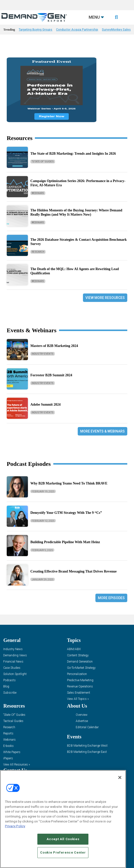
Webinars (38, 193)
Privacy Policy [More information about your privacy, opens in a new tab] (15, 826)
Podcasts (9, 680)
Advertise (82, 721)
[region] (63, 819)
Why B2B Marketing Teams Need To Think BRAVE (69, 483)
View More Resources (105, 298)
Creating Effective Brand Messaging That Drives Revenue (73, 571)
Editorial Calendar (87, 727)
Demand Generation (80, 662)
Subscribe (10, 693)
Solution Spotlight (15, 674)
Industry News (13, 649)
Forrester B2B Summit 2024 (51, 375)
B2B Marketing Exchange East (87, 752)
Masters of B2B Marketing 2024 (54, 346)
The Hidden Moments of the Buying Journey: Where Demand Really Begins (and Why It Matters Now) (76, 212)
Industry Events (43, 354)
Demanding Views (15, 655)
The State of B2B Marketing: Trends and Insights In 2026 (73, 154)
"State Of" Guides (43, 162)
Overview (82, 715)
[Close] (120, 777)
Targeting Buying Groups (35, 30)
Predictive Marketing (80, 680)
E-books (8, 746)
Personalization (77, 674)
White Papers (12, 752)
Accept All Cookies (63, 839)
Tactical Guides (13, 721)
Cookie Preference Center (63, 852)
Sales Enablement (79, 693)
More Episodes (111, 598)
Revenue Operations (80, 687)
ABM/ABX (74, 649)
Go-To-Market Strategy (81, 668)
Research (38, 252)
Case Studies (12, 668)
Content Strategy (78, 655)
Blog (6, 687)
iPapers (8, 758)
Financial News (13, 662)
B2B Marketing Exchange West (87, 746)
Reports (8, 734)
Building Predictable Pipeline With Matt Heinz (65, 542)
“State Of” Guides (14, 715)
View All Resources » (17, 765)
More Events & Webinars (102, 431)
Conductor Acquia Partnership (77, 30)
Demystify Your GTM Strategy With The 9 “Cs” (66, 513)
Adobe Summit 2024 (45, 405)
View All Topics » (78, 699)
